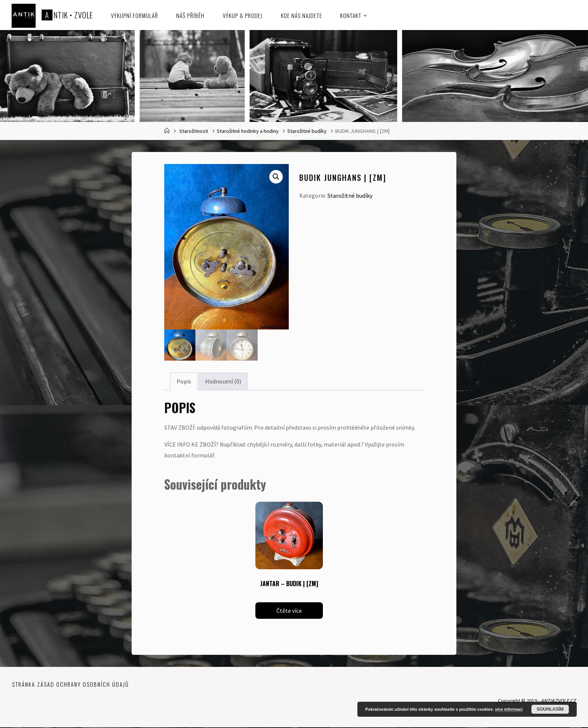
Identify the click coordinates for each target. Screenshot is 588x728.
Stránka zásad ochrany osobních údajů (70, 685)
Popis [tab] (184, 382)
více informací (509, 709)
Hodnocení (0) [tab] (223, 382)
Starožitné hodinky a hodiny (248, 131)
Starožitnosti (194, 131)
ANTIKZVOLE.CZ (558, 701)
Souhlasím (550, 709)
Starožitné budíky (307, 131)
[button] (276, 177)
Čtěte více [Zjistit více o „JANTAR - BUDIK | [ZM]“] (289, 611)
